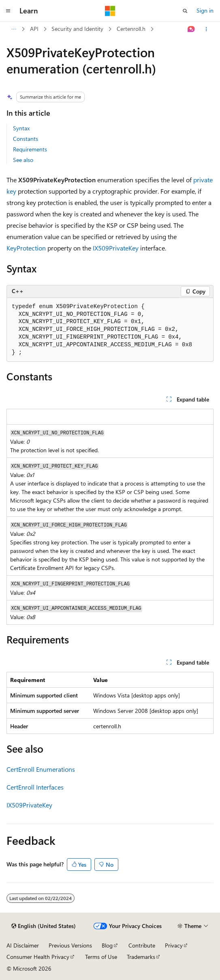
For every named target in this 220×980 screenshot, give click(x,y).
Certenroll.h (131, 29)
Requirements (30, 149)
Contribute (142, 945)
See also (23, 160)
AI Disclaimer (23, 945)
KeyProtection (26, 248)
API (34, 29)
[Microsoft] (110, 11)
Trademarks (141, 957)
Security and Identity (77, 29)
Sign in (205, 10)
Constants (26, 139)
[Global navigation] (8, 11)
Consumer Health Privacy (38, 957)
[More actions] (206, 29)
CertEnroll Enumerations (41, 769)
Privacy (174, 945)
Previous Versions (70, 945)
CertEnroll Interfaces (35, 787)
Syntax (21, 128)
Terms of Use (101, 957)
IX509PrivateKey (116, 248)
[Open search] (185, 11)
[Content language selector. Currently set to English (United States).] (44, 926)
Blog (107, 945)
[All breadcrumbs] (14, 29)
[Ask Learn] (191, 29)
